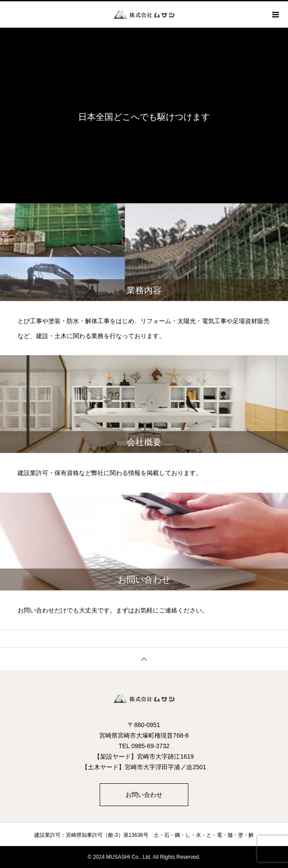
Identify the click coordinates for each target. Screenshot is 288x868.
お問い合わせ (144, 795)
